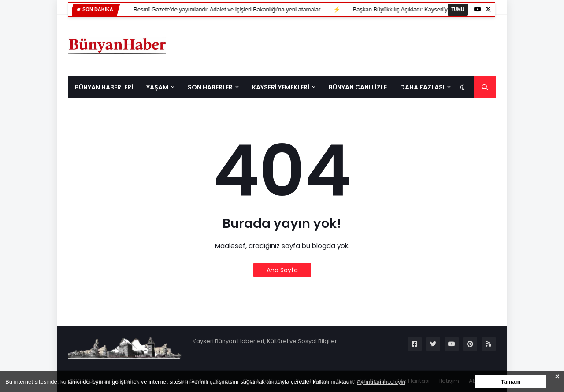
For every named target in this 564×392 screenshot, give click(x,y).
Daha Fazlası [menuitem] (422, 87)
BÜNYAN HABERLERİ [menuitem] (104, 87)
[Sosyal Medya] (415, 344)
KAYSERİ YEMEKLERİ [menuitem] (281, 87)
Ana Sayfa (282, 270)
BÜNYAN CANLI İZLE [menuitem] (358, 87)
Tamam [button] (511, 382)
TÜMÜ (458, 9)
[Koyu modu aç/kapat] (463, 87)
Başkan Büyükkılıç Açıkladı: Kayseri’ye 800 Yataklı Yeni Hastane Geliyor (401, 9)
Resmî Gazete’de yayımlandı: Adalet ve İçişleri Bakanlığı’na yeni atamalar (184, 9)
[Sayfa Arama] (485, 87)
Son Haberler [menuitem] (210, 87)
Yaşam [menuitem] (157, 87)
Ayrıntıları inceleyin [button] (381, 382)
